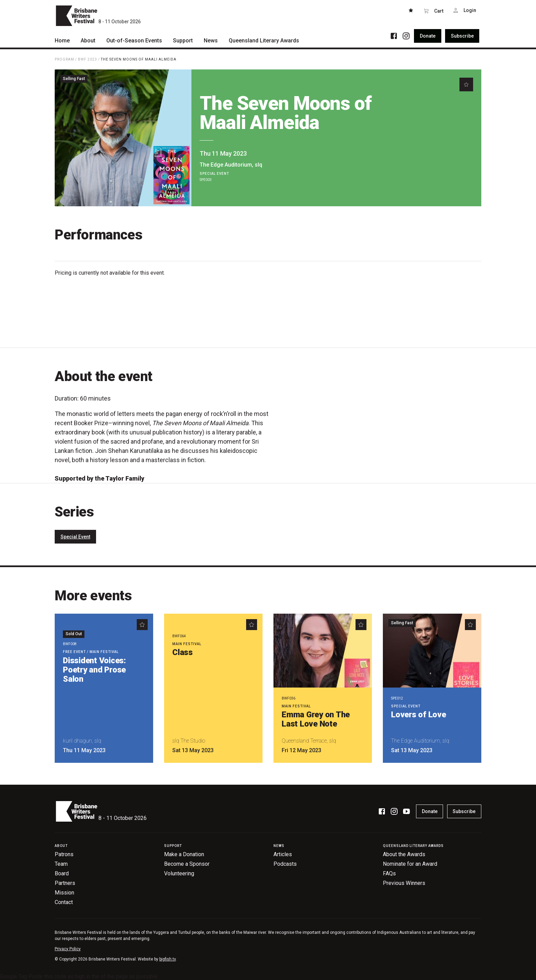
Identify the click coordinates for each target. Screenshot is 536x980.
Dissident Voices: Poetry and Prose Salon (94, 670)
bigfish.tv (167, 959)
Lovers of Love (419, 715)
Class (183, 652)
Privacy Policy (68, 949)
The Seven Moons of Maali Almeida (139, 59)
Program (64, 59)
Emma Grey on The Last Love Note (316, 719)
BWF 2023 (88, 59)
